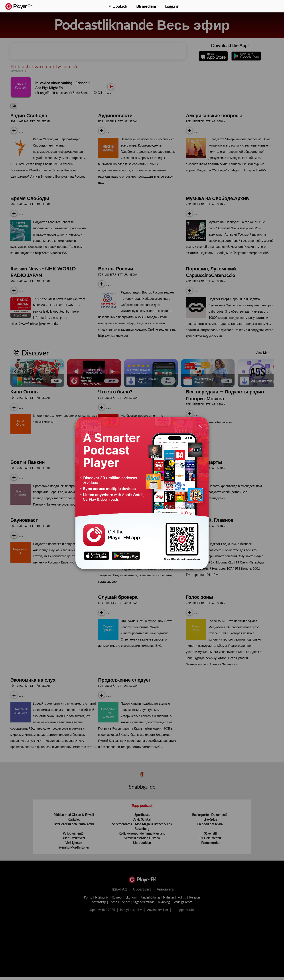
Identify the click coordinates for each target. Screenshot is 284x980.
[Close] (200, 426)
